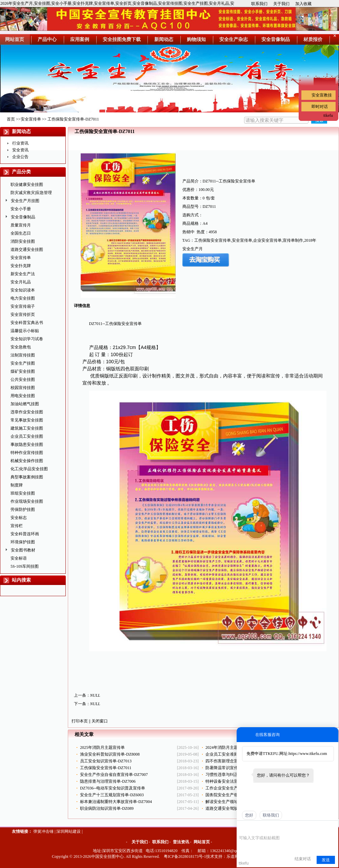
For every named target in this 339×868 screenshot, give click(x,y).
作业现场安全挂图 (27, 501)
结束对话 (303, 859)
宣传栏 (17, 526)
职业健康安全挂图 (27, 185)
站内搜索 (21, 580)
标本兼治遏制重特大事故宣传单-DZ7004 (116, 802)
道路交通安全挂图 (27, 249)
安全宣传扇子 (23, 306)
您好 (249, 815)
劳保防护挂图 (23, 509)
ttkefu (328, 115)
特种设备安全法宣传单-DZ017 (232, 781)
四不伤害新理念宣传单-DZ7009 (233, 761)
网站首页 (202, 842)
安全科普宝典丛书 (27, 323)
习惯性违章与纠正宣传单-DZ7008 (235, 775)
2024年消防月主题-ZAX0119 (231, 747)
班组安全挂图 (23, 493)
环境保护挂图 (23, 542)
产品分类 (21, 172)
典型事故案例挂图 (27, 477)
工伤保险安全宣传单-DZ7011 (106, 768)
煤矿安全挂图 (23, 371)
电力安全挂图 (23, 298)
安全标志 (19, 518)
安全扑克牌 (21, 266)
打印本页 (80, 721)
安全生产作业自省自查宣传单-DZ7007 (114, 775)
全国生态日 (21, 233)
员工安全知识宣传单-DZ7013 (106, 761)
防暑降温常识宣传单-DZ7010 (231, 768)
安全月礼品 (21, 282)
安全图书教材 (23, 550)
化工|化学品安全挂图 (29, 469)
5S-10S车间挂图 (25, 566)
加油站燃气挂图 (25, 404)
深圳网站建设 (68, 831)
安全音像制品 (23, 217)
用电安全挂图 (23, 396)
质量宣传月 (21, 225)
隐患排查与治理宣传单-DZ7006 (108, 781)
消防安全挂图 (23, 241)
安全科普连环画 (25, 534)
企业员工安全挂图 (27, 436)
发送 (326, 860)
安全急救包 (21, 347)
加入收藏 (303, 4)
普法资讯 (181, 842)
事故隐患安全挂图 (27, 444)
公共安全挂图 (23, 379)
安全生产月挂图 (25, 201)
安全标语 (19, 558)
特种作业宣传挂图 (27, 453)
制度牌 (17, 485)
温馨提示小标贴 (25, 331)
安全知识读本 (23, 290)
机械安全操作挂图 (27, 461)
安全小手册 (21, 209)
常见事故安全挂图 (27, 420)
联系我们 (259, 4)
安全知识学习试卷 (27, 339)
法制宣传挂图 (23, 355)
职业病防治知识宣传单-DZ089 (107, 808)
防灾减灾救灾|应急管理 (31, 193)
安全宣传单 (31, 119)
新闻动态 (21, 132)
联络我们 (271, 815)
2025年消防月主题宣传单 (102, 747)
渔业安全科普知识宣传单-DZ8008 (110, 754)
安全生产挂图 (23, 363)
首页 (11, 119)
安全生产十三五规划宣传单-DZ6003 (112, 795)
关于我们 (281, 4)
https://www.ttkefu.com (308, 754)
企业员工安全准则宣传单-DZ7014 (235, 754)
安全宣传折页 (23, 314)
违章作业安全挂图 (27, 412)
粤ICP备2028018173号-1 (185, 856)
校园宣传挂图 (23, 388)
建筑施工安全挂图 (27, 428)
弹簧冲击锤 (43, 831)
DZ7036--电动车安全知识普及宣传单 (113, 788)
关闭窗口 (100, 721)
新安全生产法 (23, 274)
